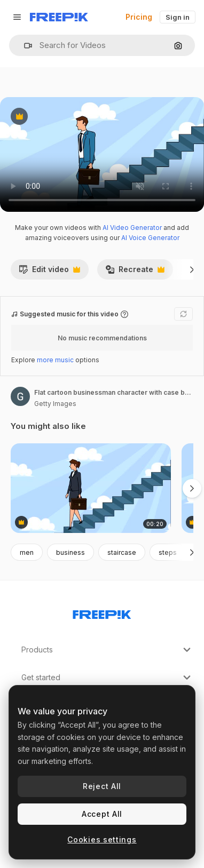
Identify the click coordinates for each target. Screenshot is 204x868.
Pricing (139, 17)
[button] (24, 46)
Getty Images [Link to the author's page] (55, 404)
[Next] (192, 269)
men (27, 552)
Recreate (135, 272)
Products (107, 650)
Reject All (102, 786)
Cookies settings (102, 839)
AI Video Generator (132, 228)
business (70, 552)
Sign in (178, 17)
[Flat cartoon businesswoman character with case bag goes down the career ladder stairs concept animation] (91, 488)
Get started (107, 678)
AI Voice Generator (150, 238)
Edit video (49, 272)
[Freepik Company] (102, 612)
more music (55, 360)
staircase (122, 552)
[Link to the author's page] (20, 396)
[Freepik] (59, 17)
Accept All (102, 814)
